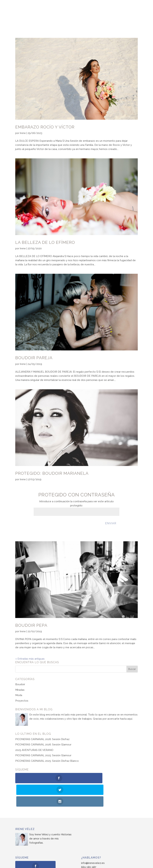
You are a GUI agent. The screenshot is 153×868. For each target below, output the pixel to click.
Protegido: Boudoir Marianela (52, 473)
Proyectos (22, 701)
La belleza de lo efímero (45, 242)
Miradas (20, 690)
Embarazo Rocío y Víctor (45, 127)
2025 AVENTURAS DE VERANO (34, 750)
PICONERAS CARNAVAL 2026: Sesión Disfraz (42, 739)
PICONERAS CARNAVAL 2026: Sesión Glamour (43, 745)
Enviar (111, 523)
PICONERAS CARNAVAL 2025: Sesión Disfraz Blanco (47, 761)
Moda (19, 695)
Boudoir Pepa (31, 625)
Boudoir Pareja (34, 358)
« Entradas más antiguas (30, 659)
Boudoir (20, 684)
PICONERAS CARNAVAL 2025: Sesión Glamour (43, 755)
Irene (23, 133)
